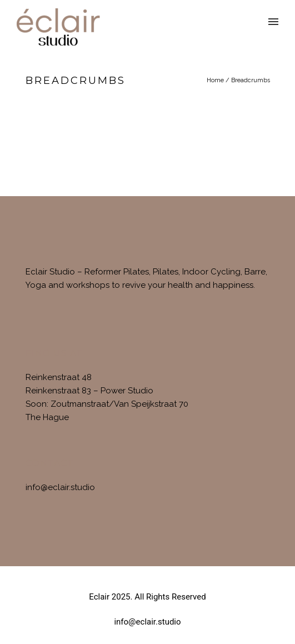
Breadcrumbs (251, 80)
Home (215, 80)
